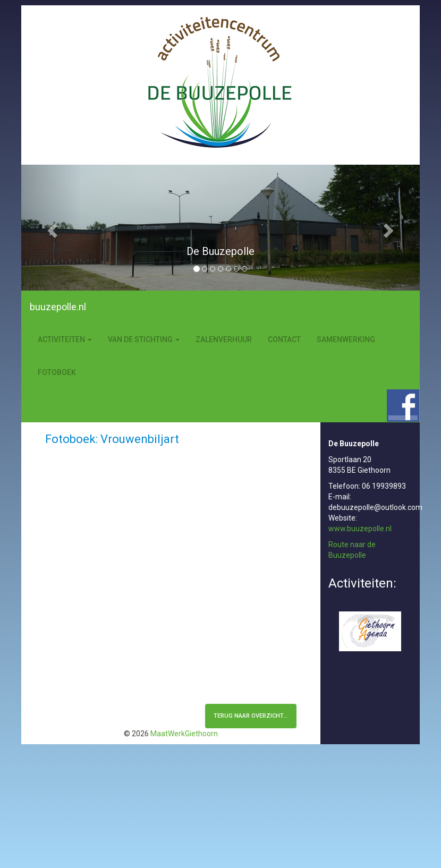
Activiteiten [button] (65, 339)
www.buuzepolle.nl (360, 529)
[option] (220, 257)
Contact (284, 339)
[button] (51, 228)
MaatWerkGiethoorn (184, 734)
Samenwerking (346, 339)
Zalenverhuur (224, 339)
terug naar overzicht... (251, 716)
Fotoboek (57, 372)
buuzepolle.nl (58, 307)
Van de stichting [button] (144, 339)
